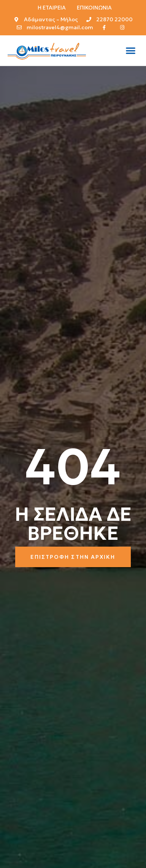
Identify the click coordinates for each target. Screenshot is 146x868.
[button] (131, 51)
